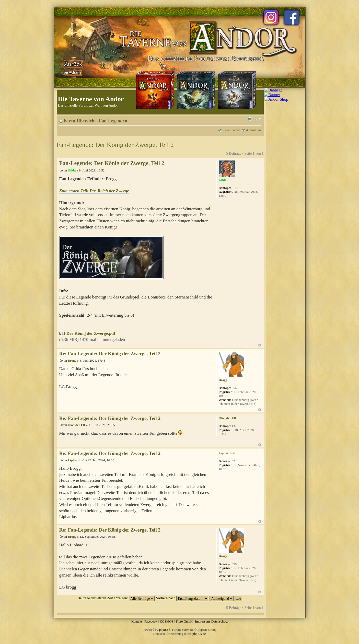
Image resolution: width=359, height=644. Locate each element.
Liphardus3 (76, 460)
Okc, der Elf (76, 425)
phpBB (164, 630)
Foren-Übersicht (80, 121)
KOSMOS (167, 621)
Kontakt (137, 621)
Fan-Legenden (113, 121)
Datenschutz (219, 621)
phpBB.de (199, 634)
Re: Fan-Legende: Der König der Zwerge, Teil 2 (110, 354)
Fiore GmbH (184, 621)
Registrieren (231, 130)
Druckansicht (250, 119)
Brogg (72, 360)
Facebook (151, 621)
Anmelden (253, 130)
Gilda (72, 170)
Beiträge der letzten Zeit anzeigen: (116, 598)
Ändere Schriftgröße (257, 119)
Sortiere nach (182, 598)
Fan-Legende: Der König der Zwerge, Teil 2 (115, 145)
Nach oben (260, 345)
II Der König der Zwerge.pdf (89, 333)
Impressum (202, 621)
